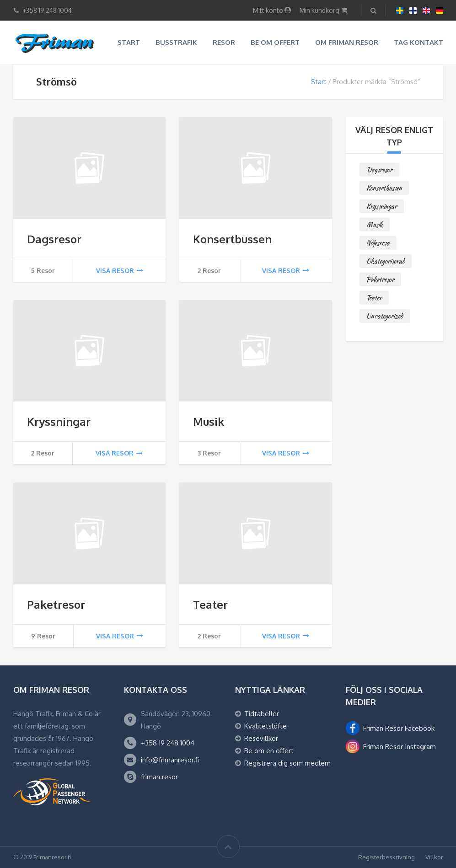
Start (129, 42)
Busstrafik (176, 42)
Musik (209, 421)
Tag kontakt (418, 42)
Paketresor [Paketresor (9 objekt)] (380, 279)
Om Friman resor (347, 42)
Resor (224, 42)
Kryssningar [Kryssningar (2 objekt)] (382, 206)
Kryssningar (59, 421)
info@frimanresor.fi (170, 760)
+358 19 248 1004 (168, 743)
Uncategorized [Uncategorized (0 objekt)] (385, 316)
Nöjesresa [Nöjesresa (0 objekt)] (378, 243)
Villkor (434, 857)
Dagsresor (54, 239)
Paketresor (56, 604)
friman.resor (159, 777)
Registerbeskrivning (386, 857)
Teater (210, 604)
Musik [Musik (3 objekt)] (375, 225)
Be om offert (275, 42)
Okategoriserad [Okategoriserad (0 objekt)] (386, 261)
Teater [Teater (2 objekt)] (374, 298)
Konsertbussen (232, 239)
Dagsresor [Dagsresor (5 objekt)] (379, 170)
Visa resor (120, 271)
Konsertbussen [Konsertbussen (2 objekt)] (384, 188)
